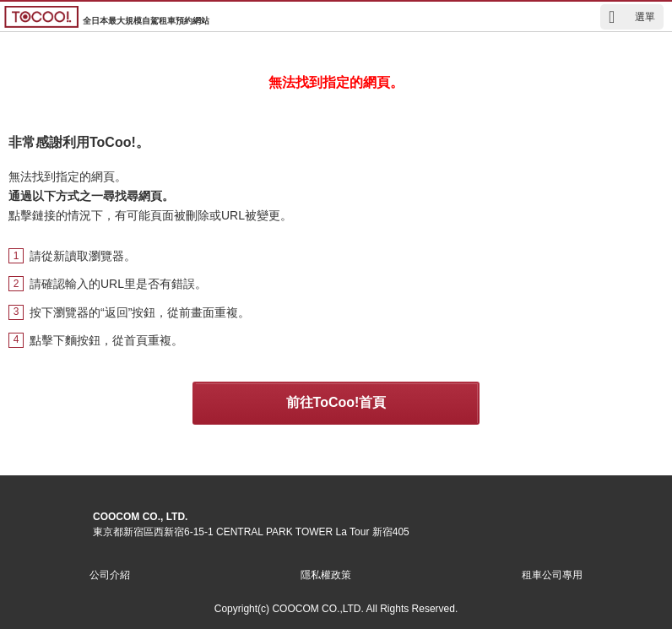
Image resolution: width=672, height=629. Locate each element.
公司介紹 (110, 575)
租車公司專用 (552, 575)
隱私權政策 (326, 575)
